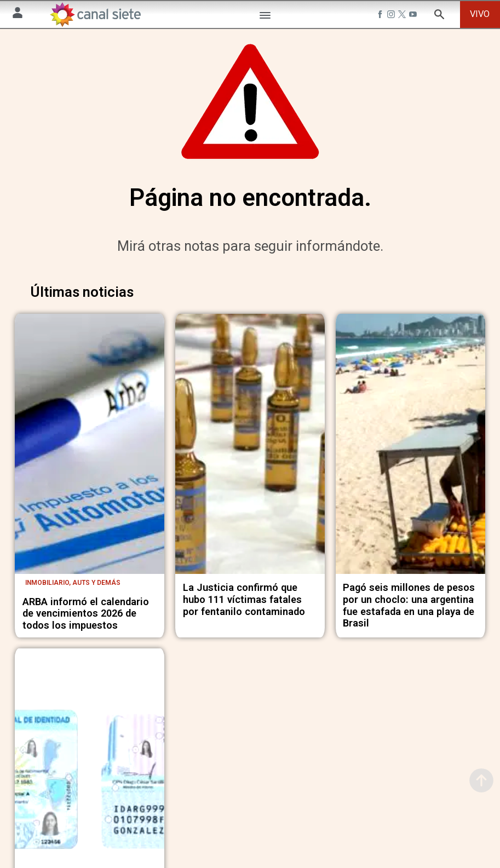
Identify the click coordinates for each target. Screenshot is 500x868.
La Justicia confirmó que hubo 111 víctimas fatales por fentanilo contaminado (244, 604)
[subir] (481, 780)
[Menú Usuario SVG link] (18, 15)
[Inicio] (95, 15)
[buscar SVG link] (439, 16)
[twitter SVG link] (403, 16)
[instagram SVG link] (392, 16)
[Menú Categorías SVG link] (265, 17)
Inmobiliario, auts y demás (73, 588)
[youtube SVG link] (414, 16)
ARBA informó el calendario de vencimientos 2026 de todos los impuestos (86, 619)
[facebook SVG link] (381, 16)
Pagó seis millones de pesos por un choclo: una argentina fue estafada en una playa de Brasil (409, 610)
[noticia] (90, 450)
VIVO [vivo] (480, 14)
